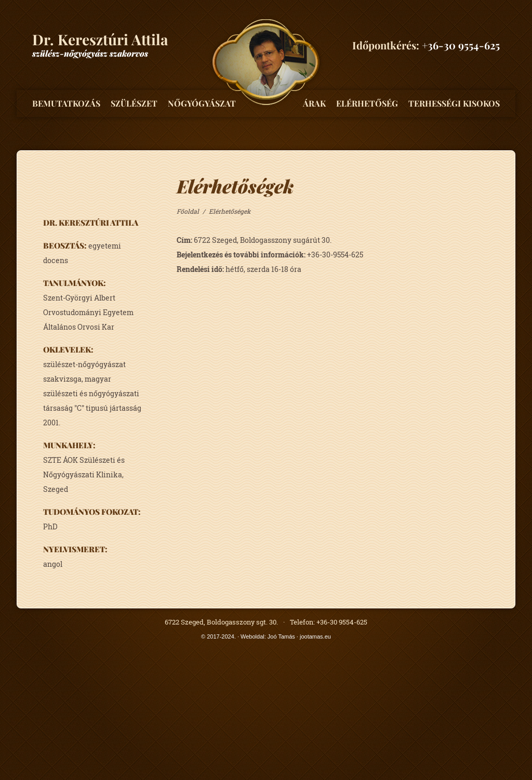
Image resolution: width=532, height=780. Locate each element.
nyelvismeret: (75, 549)
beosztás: (65, 245)
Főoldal (188, 211)
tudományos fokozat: (92, 512)
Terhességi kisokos (454, 103)
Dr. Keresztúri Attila (91, 223)
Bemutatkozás (66, 103)
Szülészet (134, 103)
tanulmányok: (75, 283)
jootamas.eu (315, 636)
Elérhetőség (367, 103)
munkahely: (69, 445)
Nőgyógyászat (202, 103)
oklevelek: (68, 349)
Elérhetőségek (230, 211)
